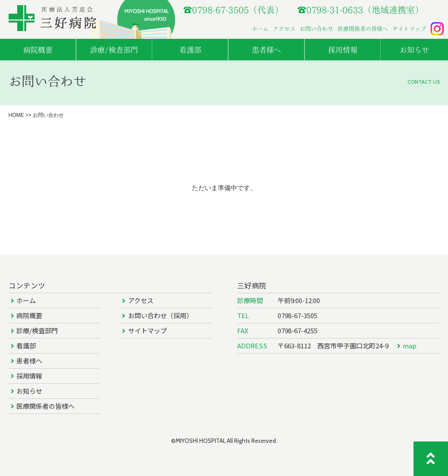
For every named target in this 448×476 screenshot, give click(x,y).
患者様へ (29, 361)
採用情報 (29, 376)
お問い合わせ (316, 29)
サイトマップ (409, 29)
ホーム (260, 29)
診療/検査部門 (37, 330)
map (410, 346)
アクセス (284, 29)
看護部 (26, 346)
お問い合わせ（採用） (160, 315)
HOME (16, 115)
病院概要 (29, 315)
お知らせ (29, 391)
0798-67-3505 (298, 315)
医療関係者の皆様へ (363, 29)
